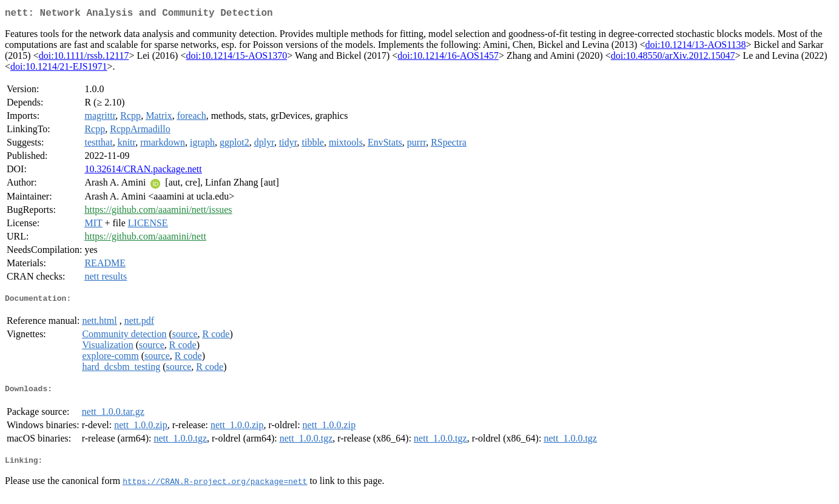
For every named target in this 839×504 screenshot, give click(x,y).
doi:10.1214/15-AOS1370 (236, 58)
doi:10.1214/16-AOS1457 (448, 58)
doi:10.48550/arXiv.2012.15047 (673, 58)
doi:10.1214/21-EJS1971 (59, 69)
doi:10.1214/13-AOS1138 (695, 47)
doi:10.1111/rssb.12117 (84, 58)
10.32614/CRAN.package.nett (143, 171)
